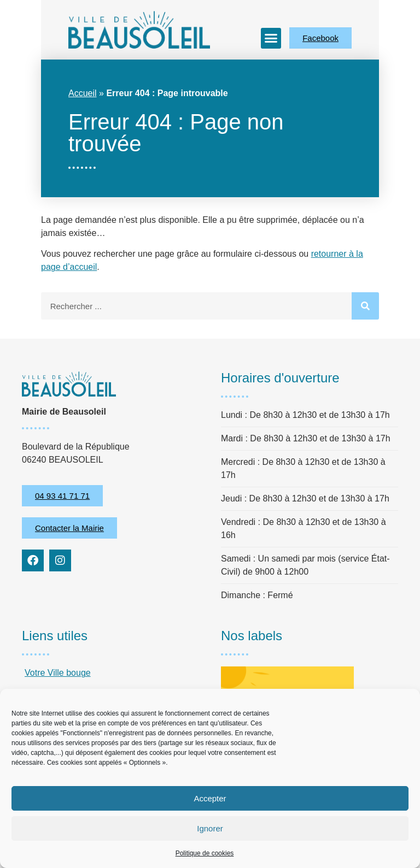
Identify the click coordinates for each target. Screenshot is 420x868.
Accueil (83, 93)
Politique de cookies (205, 853)
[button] (271, 38)
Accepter (210, 798)
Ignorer (210, 828)
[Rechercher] (365, 306)
